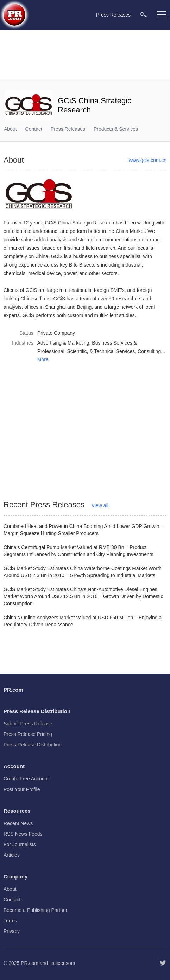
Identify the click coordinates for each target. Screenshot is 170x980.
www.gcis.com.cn (148, 160)
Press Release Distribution (33, 745)
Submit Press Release (28, 724)
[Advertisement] (85, 54)
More (43, 359)
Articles (12, 855)
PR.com (30, 963)
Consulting (149, 351)
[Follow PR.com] (163, 963)
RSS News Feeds (23, 834)
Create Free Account (26, 779)
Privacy (12, 931)
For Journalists (20, 844)
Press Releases (68, 129)
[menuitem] (144, 15)
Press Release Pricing (28, 734)
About (10, 129)
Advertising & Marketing (63, 343)
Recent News (18, 823)
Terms (10, 921)
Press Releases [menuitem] (113, 15)
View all (100, 505)
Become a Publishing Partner (35, 910)
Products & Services (116, 129)
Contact (34, 129)
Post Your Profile (22, 789)
